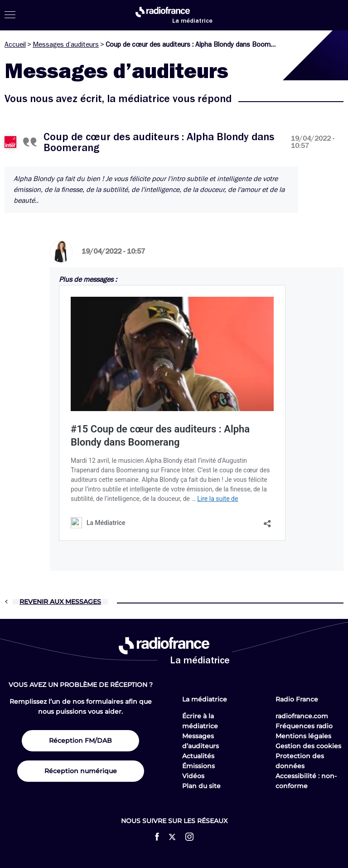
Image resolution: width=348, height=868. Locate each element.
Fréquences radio (304, 726)
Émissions (198, 766)
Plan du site (201, 786)
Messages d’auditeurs (66, 44)
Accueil (15, 44)
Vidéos (193, 776)
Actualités (198, 756)
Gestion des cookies (308, 746)
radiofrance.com (302, 716)
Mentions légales (303, 736)
